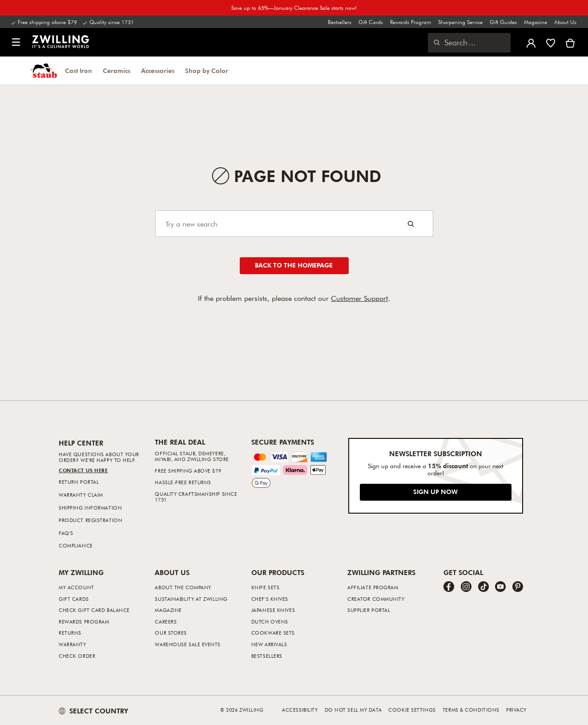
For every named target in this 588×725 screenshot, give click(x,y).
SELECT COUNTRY (93, 711)
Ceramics (117, 71)
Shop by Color (207, 71)
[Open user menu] (531, 42)
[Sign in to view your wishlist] (551, 42)
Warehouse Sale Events (188, 644)
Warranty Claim (81, 495)
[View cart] (570, 42)
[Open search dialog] (469, 43)
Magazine (536, 22)
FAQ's (66, 533)
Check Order (77, 656)
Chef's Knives (270, 599)
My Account (77, 587)
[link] (60, 41)
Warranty (72, 644)
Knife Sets (266, 587)
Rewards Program (411, 22)
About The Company (183, 587)
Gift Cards (371, 22)
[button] (16, 43)
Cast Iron (79, 71)
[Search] (294, 224)
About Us (565, 22)
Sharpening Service (460, 22)
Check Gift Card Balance (94, 610)
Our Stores (171, 633)
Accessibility (300, 710)
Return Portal (79, 482)
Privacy (516, 710)
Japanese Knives (273, 610)
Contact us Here (83, 470)
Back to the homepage (294, 265)
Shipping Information (90, 508)
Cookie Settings (412, 710)
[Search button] (411, 224)
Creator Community (376, 599)
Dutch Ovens (270, 622)
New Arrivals (269, 644)
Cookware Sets (273, 633)
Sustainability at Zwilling (191, 599)
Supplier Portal (369, 610)
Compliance (76, 545)
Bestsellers (340, 22)
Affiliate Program (373, 587)
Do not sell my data (353, 710)
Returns (70, 633)
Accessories (158, 71)
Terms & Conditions (471, 710)
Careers (166, 622)
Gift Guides (503, 22)
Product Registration (91, 520)
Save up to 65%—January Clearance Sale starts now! (294, 8)
